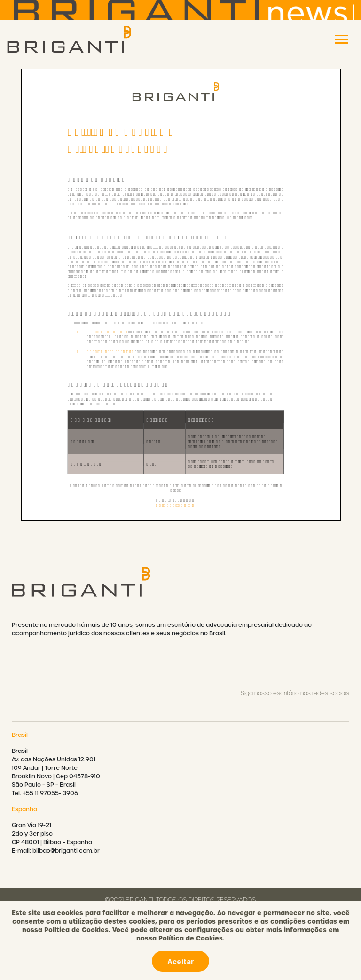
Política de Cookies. (192, 938)
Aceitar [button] (180, 961)
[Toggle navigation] (341, 39)
